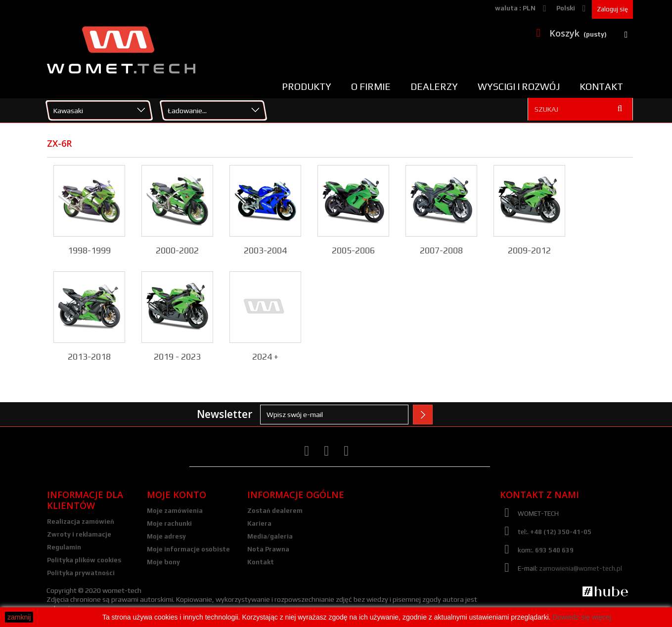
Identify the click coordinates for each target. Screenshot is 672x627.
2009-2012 (529, 250)
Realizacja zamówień (81, 522)
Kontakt (601, 86)
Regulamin (64, 547)
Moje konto (177, 495)
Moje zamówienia (175, 511)
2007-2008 (441, 250)
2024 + (265, 356)
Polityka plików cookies (84, 560)
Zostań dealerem (275, 511)
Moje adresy (166, 536)
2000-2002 (177, 250)
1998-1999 (89, 250)
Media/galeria (270, 536)
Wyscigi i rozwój (519, 86)
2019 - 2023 (177, 356)
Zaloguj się (612, 9)
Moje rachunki (169, 523)
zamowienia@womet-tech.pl (581, 568)
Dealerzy (434, 86)
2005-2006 (353, 250)
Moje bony (163, 562)
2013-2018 (89, 356)
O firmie (371, 86)
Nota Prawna (268, 549)
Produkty (307, 86)
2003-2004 (265, 250)
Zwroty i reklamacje (79, 534)
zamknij (19, 617)
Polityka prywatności (81, 573)
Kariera (259, 523)
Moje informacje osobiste (188, 549)
